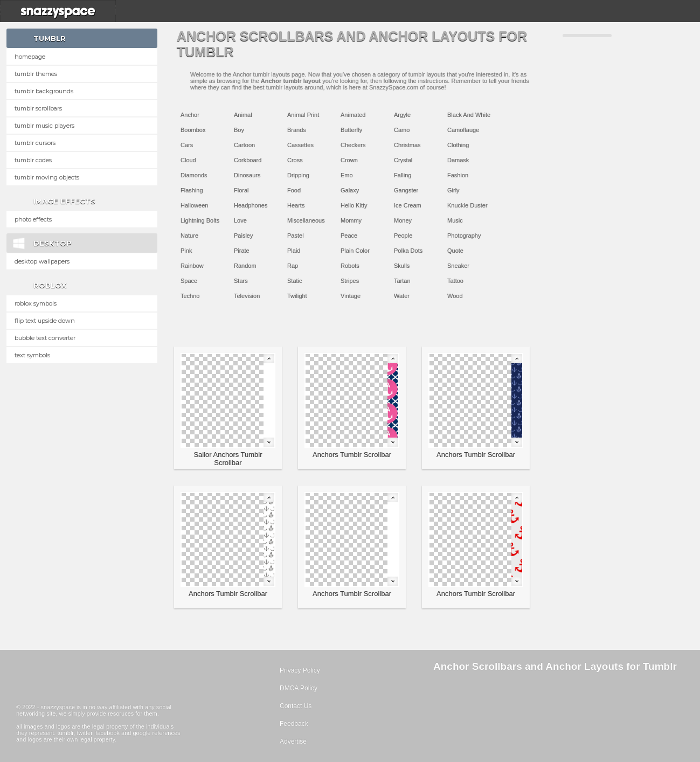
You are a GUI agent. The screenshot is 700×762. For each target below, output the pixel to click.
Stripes (350, 281)
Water (402, 296)
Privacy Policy (300, 670)
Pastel (296, 235)
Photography (464, 235)
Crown (349, 160)
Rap (293, 266)
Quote (455, 251)
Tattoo (455, 281)
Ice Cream (408, 205)
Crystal (403, 160)
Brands (297, 130)
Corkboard (248, 160)
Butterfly (351, 130)
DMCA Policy (299, 688)
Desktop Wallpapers (42, 261)
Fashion (458, 175)
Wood (455, 296)
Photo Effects (33, 219)
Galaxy (350, 190)
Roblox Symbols (36, 303)
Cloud (188, 160)
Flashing (192, 190)
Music (455, 220)
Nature (189, 235)
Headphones (251, 205)
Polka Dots (408, 251)
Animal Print (303, 115)
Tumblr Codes (33, 160)
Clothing (458, 145)
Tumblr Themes (36, 74)
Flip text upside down (45, 321)
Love (240, 220)
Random (245, 266)
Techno (190, 296)
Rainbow (192, 266)
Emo (347, 175)
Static (295, 281)
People (403, 235)
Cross (295, 160)
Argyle (402, 115)
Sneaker (458, 266)
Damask (458, 160)
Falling (403, 175)
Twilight (297, 296)
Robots (350, 266)
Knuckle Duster (467, 205)
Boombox (193, 130)
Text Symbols (32, 355)
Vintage (351, 296)
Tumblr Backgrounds (44, 91)
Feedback (294, 724)
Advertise (293, 742)
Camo (402, 130)
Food (294, 190)
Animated (353, 115)
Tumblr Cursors (35, 143)
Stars (241, 281)
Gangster (406, 190)
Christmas (407, 145)
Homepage (30, 57)
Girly (453, 190)
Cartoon (244, 145)
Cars (187, 145)
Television (247, 296)
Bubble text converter (45, 338)
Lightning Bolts (200, 220)
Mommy (351, 220)
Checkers (353, 145)
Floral (241, 190)
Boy (239, 130)
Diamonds (194, 175)
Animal (243, 115)
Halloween (194, 205)
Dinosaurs (247, 175)
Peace (349, 235)
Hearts (296, 205)
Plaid (294, 251)
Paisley (243, 235)
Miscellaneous (306, 220)
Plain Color (355, 251)
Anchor (190, 115)
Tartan (402, 281)
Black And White (469, 115)
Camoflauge (463, 130)
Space (189, 281)
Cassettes (300, 145)
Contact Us (296, 706)
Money (403, 220)
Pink (186, 251)
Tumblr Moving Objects (47, 177)
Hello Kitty (354, 205)
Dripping (298, 175)
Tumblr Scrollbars (38, 108)
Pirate (242, 251)
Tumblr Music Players (44, 126)
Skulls (402, 266)
